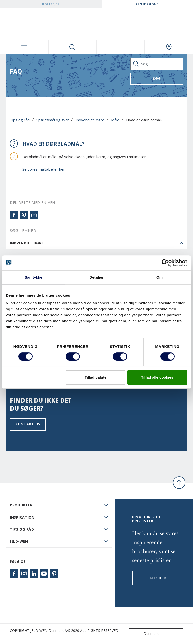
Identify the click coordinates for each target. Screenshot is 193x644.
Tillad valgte (95, 377)
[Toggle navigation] (24, 47)
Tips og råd (20, 120)
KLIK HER (158, 578)
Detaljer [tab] (96, 277)
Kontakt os (28, 424)
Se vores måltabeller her (44, 169)
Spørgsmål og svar (53, 120)
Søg (157, 78)
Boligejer (51, 4)
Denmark (145, 634)
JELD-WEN (19, 541)
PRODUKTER (21, 505)
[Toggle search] (73, 47)
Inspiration (22, 517)
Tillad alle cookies (157, 377)
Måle (115, 120)
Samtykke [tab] (34, 277)
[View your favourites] (121, 47)
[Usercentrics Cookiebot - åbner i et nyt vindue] (165, 263)
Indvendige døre (90, 120)
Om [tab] (159, 277)
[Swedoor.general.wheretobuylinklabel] (169, 47)
